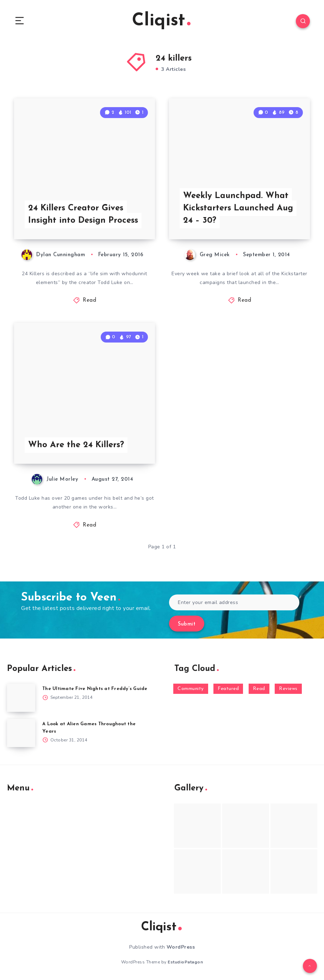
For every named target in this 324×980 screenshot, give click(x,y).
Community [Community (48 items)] (191, 689)
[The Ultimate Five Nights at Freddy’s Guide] (21, 698)
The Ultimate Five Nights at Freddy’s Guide (95, 689)
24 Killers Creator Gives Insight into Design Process (83, 214)
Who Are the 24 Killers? (76, 445)
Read (89, 300)
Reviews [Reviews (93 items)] (288, 689)
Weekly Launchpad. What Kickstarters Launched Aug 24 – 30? (238, 208)
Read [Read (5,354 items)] (259, 689)
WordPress (181, 947)
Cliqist (161, 21)
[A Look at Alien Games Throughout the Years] (21, 733)
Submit (187, 624)
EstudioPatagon (185, 962)
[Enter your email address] (234, 602)
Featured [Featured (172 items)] (228, 689)
